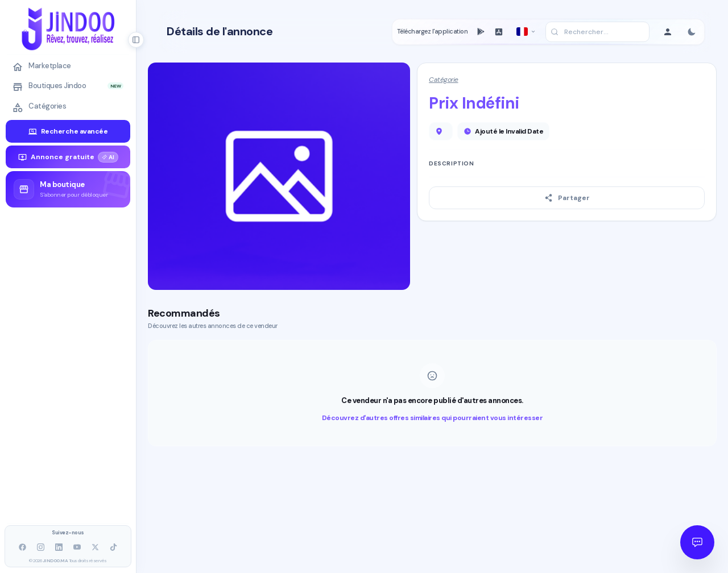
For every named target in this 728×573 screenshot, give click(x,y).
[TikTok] (114, 547)
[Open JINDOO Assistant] (697, 542)
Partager (567, 198)
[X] (96, 547)
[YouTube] (77, 547)
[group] (68, 189)
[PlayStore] (481, 32)
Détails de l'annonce (220, 32)
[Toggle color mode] (692, 32)
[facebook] (23, 547)
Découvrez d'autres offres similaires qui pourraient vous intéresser (433, 418)
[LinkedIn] (59, 547)
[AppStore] (499, 32)
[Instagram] (41, 547)
